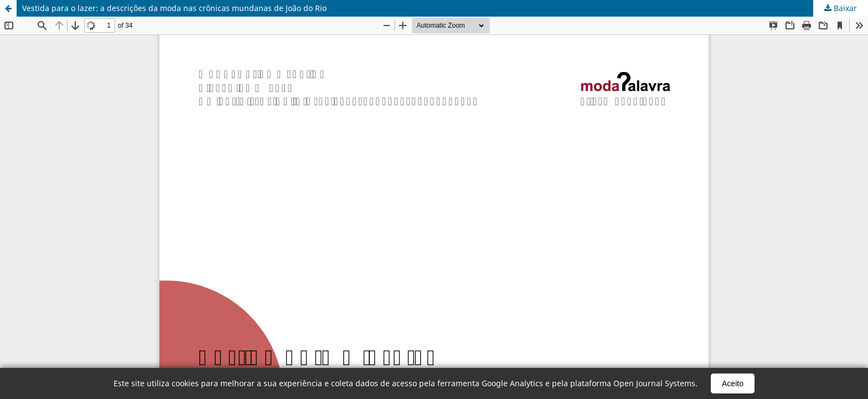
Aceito (733, 383)
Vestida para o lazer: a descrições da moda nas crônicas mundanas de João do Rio (174, 8)
